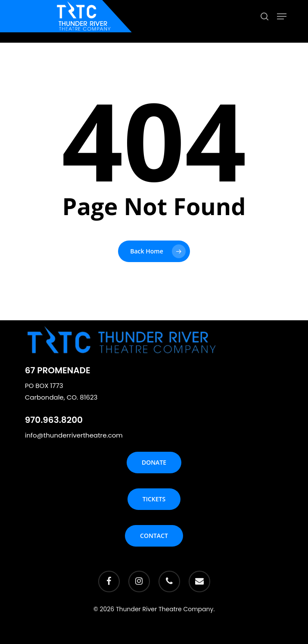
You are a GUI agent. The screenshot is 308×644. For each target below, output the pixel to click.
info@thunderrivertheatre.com (74, 435)
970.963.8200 (54, 420)
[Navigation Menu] (282, 16)
